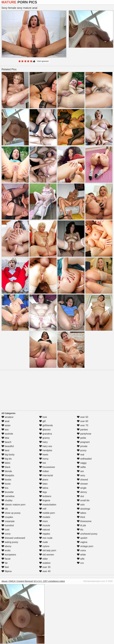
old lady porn (48, 550)
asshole (7, 434)
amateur (7, 417)
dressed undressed (13, 538)
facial (6, 559)
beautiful (8, 446)
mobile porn (47, 513)
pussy (82, 450)
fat (4, 563)
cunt (5, 530)
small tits (83, 500)
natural (44, 530)
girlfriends (46, 425)
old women (47, 555)
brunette (7, 492)
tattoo (81, 513)
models (45, 517)
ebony (6, 546)
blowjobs (8, 475)
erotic (6, 550)
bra (5, 488)
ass (5, 430)
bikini (6, 463)
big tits (7, 459)
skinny (82, 492)
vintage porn (85, 546)
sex (80, 471)
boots (6, 484)
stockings (83, 509)
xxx (80, 563)
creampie (8, 521)
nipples (45, 534)
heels (44, 455)
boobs (6, 480)
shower (82, 484)
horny (44, 459)
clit (5, 509)
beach (6, 442)
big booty (8, 455)
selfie (81, 467)
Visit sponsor (43, 61)
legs (43, 492)
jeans (44, 480)
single (82, 488)
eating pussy (10, 542)
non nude (46, 538)
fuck (43, 417)
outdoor (45, 563)
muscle (45, 525)
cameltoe (8, 496)
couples (7, 517)
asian (6, 425)
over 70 (83, 425)
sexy (81, 475)
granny (44, 438)
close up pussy (11, 513)
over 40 (45, 571)
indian (44, 471)
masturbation (48, 505)
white (81, 555)
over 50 (83, 417)
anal (5, 421)
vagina (82, 542)
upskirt (82, 538)
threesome (84, 521)
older (43, 559)
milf (43, 509)
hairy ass (46, 446)
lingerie (45, 500)
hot (43, 463)
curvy (6, 534)
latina (44, 488)
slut (80, 496)
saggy (82, 463)
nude (43, 542)
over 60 (83, 421)
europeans (9, 555)
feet (5, 567)
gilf (42, 421)
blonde (7, 471)
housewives (47, 467)
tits (80, 530)
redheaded (84, 459)
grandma (46, 434)
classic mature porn (13, 505)
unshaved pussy (87, 534)
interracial (46, 475)
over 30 (45, 567)
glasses (45, 430)
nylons (44, 546)
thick (81, 517)
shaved (82, 480)
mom (43, 521)
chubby (7, 500)
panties (82, 430)
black (6, 467)
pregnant (83, 442)
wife (81, 559)
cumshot (8, 525)
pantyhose (84, 434)
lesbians (45, 496)
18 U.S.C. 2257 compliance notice (49, 581)
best (5, 450)
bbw (5, 438)
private (82, 446)
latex (43, 484)
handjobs (46, 450)
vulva (81, 550)
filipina (7, 571)
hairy (43, 442)
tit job (81, 525)
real (81, 455)
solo (81, 505)
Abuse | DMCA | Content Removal (17, 581)
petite (81, 438)
